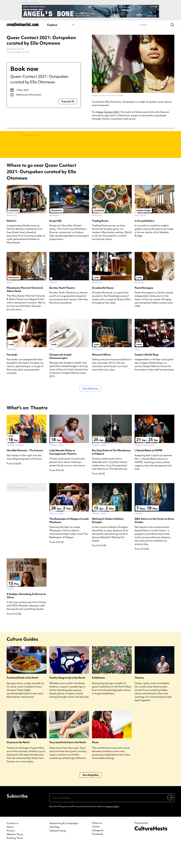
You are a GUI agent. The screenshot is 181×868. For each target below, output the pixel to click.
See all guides (91, 797)
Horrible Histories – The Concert (25, 473)
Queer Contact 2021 (108, 112)
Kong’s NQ (55, 243)
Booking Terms (15, 861)
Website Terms (15, 857)
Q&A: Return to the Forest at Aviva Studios (154, 543)
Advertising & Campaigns (64, 846)
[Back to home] (23, 26)
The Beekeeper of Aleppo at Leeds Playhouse (69, 543)
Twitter (96, 849)
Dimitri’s (12, 243)
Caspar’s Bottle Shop (147, 377)
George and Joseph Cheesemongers (60, 379)
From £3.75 (68, 101)
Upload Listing (58, 853)
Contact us (13, 846)
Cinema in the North (18, 765)
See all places (90, 411)
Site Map (55, 850)
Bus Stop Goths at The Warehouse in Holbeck (111, 475)
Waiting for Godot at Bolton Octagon (108, 543)
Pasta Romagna (144, 310)
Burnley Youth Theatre (62, 310)
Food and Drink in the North (22, 700)
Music (95, 765)
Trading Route (100, 243)
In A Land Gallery (145, 243)
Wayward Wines (101, 377)
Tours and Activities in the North (68, 765)
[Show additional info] (44, 95)
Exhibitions (98, 700)
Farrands (12, 377)
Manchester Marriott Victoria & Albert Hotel (25, 312)
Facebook (98, 857)
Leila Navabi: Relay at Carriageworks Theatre (63, 475)
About (10, 850)
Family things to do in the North (67, 700)
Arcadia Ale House (103, 310)
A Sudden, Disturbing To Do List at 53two (26, 618)
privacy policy (112, 829)
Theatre (139, 700)
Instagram (98, 853)
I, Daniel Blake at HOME (149, 473)
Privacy (11, 853)
